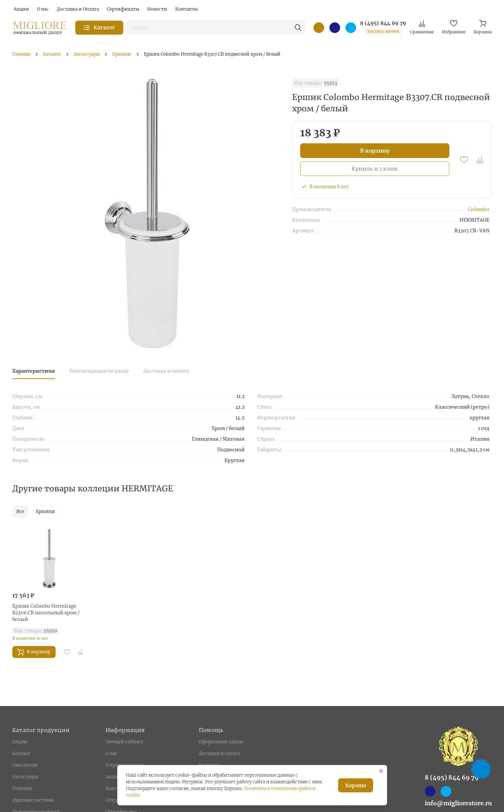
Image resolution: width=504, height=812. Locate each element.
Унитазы (22, 788)
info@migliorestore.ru (458, 803)
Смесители (25, 765)
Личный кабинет (124, 742)
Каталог (21, 753)
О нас (111, 753)
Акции (20, 742)
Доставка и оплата (166, 371)
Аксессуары (25, 777)
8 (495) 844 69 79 (383, 23)
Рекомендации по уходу (99, 371)
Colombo (479, 209)
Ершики (45, 511)
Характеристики (34, 371)
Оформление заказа (221, 742)
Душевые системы (33, 800)
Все (20, 511)
